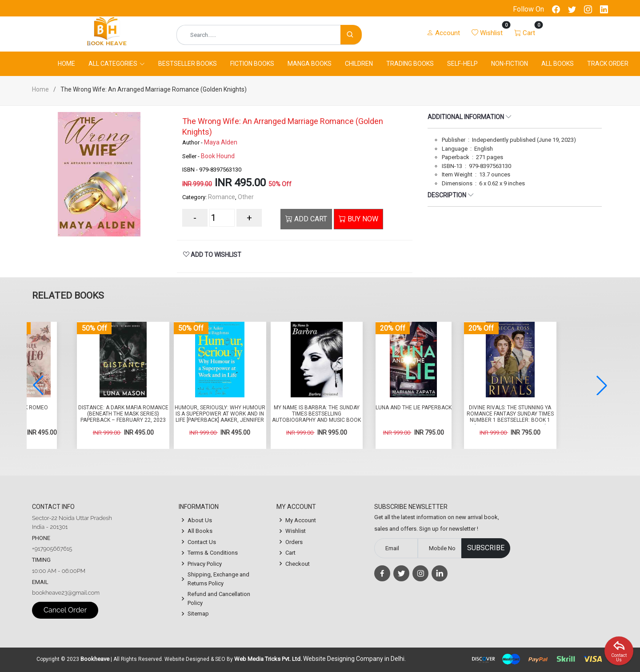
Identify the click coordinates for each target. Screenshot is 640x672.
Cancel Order (65, 610)
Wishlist (296, 531)
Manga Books (310, 64)
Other (246, 197)
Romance (222, 197)
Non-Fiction (510, 64)
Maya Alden (221, 142)
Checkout (298, 564)
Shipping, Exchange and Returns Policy (218, 579)
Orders (294, 542)
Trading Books (410, 64)
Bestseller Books (188, 64)
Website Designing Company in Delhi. (354, 659)
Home (66, 64)
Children (359, 64)
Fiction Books (252, 64)
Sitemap (198, 614)
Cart (290, 553)
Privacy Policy (205, 564)
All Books (558, 64)
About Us (200, 520)
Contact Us (202, 542)
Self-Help (462, 64)
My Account (301, 520)
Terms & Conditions (213, 553)
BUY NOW (358, 219)
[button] (602, 385)
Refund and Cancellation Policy (219, 598)
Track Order (608, 64)
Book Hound (218, 156)
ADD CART (306, 219)
